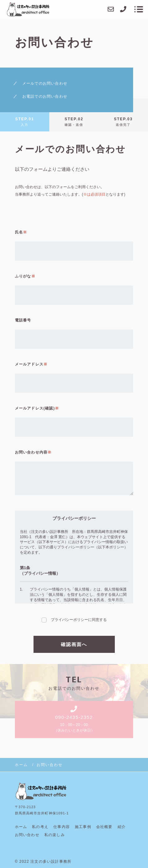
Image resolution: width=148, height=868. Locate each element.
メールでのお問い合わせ (45, 83)
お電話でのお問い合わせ (45, 96)
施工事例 (83, 827)
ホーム (21, 827)
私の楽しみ (55, 835)
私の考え (40, 827)
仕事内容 (62, 827)
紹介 (122, 827)
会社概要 (104, 827)
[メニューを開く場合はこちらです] (139, 9)
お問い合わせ (27, 835)
